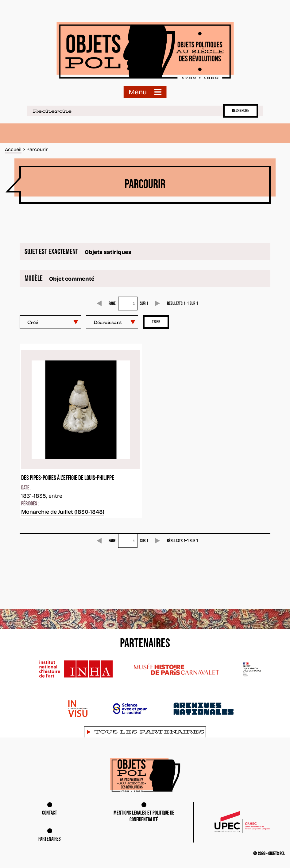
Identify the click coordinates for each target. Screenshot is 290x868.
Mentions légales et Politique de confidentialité (144, 816)
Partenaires (50, 839)
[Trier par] (50, 322)
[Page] (128, 304)
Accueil (13, 149)
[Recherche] (124, 111)
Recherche (241, 111)
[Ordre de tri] (112, 322)
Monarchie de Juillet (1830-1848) (63, 512)
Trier (156, 322)
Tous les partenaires (149, 732)
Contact (50, 813)
